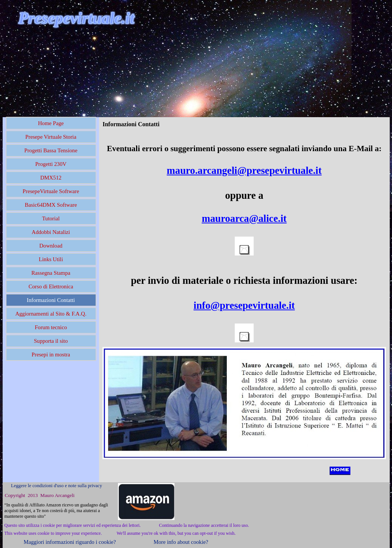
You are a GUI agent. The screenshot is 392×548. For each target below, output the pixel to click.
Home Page (51, 123)
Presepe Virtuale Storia (51, 137)
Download (51, 246)
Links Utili (51, 259)
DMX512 (51, 178)
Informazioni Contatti (51, 300)
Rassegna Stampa (51, 273)
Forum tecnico (51, 327)
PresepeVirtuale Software (51, 191)
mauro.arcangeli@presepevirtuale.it (244, 170)
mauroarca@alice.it (244, 218)
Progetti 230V (51, 164)
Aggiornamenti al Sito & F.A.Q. (51, 314)
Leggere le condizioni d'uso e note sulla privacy (57, 486)
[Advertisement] (91, 71)
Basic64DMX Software (51, 205)
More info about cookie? (181, 542)
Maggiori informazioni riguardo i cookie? (70, 542)
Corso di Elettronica (51, 286)
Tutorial (51, 218)
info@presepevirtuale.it (244, 305)
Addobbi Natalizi (51, 232)
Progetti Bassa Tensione (51, 150)
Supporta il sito (51, 341)
